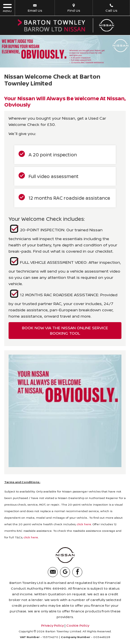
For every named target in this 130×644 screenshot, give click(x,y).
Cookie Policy (78, 625)
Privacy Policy (52, 625)
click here (84, 524)
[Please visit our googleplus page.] (65, 572)
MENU (7, 8)
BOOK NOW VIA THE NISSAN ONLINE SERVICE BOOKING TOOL (65, 330)
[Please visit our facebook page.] (77, 572)
